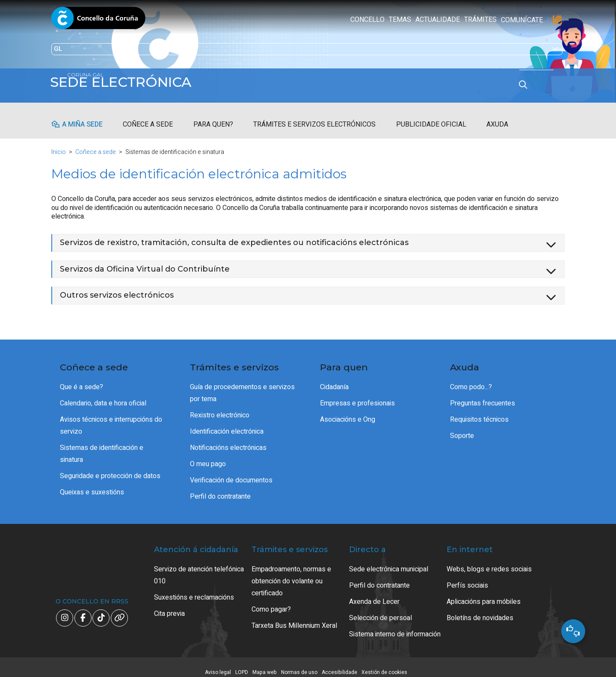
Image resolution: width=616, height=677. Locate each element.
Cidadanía (334, 379)
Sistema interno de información (395, 627)
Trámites (310, 20)
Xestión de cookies (384, 665)
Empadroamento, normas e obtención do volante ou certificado (291, 574)
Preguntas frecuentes (483, 396)
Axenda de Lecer (374, 594)
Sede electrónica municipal (389, 562)
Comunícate (352, 20)
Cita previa (169, 606)
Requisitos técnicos (479, 412)
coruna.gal (70, 95)
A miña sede (82, 117)
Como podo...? (471, 379)
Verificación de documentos (231, 473)
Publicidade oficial (431, 117)
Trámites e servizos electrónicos (314, 117)
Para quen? (213, 117)
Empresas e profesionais (357, 396)
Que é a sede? (81, 379)
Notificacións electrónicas (228, 440)
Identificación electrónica (227, 424)
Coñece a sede (148, 117)
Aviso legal (218, 665)
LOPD (242, 665)
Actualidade (267, 20)
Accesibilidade (339, 665)
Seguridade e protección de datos (110, 468)
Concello (197, 20)
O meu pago (208, 456)
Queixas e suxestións (92, 485)
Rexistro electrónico (220, 408)
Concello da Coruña (98, 21)
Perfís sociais (467, 578)
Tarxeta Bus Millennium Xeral (294, 618)
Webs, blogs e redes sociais (489, 562)
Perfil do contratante (220, 489)
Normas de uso (299, 665)
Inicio (59, 144)
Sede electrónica (128, 82)
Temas (230, 20)
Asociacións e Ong (348, 412)
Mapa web (265, 665)
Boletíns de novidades (480, 610)
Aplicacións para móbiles (484, 594)
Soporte (462, 428)
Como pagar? (271, 602)
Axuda (497, 117)
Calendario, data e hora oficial (103, 396)
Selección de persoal (381, 610)
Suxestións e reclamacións (194, 590)
